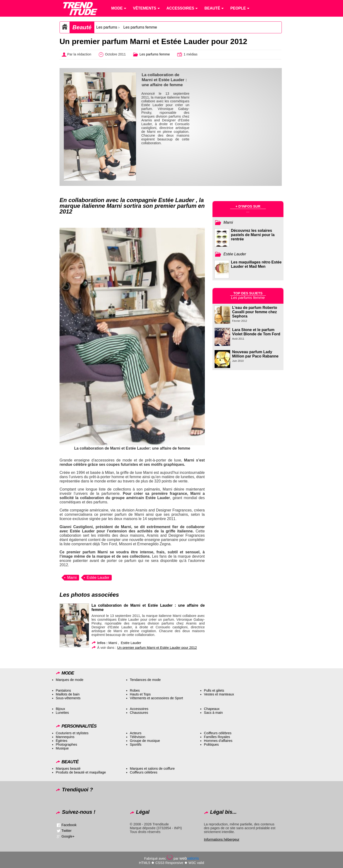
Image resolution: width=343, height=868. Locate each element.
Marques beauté (68, 769)
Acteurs (136, 733)
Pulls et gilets (214, 690)
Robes (135, 690)
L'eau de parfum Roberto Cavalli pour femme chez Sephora (255, 312)
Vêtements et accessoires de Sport (156, 698)
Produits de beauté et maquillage (81, 772)
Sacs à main (213, 713)
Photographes (66, 744)
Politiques (211, 744)
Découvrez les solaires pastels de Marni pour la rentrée (253, 235)
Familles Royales (217, 737)
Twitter (66, 830)
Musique (62, 748)
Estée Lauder (98, 578)
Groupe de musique (145, 741)
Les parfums (107, 27)
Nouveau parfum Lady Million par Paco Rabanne (255, 354)
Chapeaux (212, 709)
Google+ (68, 836)
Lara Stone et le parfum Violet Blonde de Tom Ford (256, 332)
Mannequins (65, 737)
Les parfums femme (140, 27)
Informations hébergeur (222, 839)
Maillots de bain (68, 694)
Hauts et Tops (140, 694)
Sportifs (136, 744)
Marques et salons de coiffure (152, 769)
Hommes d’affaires (218, 741)
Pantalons (63, 690)
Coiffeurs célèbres (218, 733)
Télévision (138, 737)
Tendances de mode (145, 680)
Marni (72, 578)
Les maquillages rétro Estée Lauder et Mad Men (256, 264)
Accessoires (139, 709)
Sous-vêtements (68, 698)
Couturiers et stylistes (72, 733)
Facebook (69, 825)
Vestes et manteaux (219, 694)
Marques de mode (70, 680)
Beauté (82, 27)
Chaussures (139, 713)
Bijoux (60, 709)
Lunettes (62, 713)
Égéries (62, 741)
